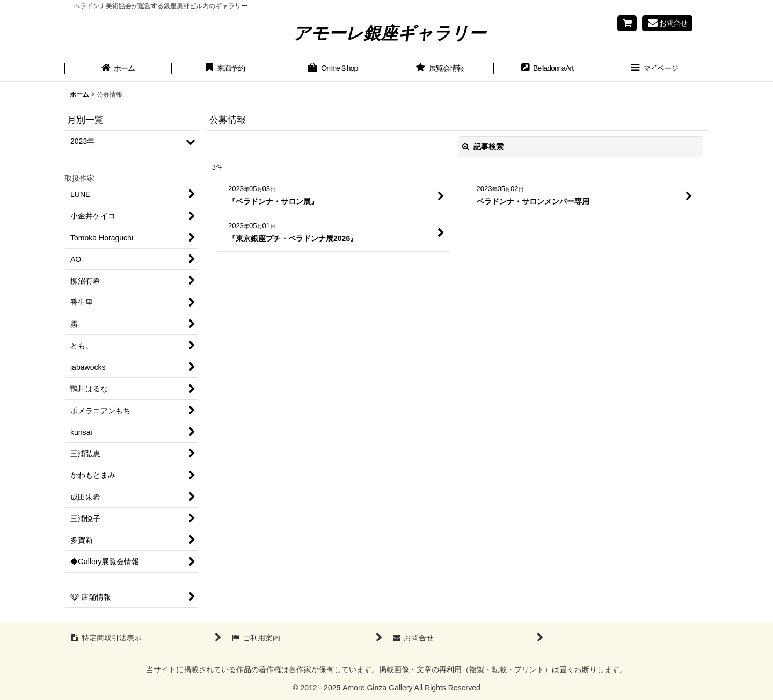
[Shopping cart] (627, 23)
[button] (655, 69)
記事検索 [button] (483, 147)
